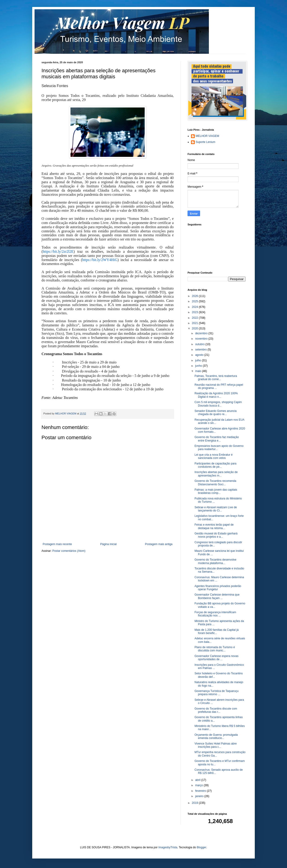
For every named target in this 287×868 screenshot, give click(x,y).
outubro (200, 344)
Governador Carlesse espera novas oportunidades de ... (216, 658)
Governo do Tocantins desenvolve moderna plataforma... (215, 561)
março (199, 785)
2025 (195, 301)
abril (198, 780)
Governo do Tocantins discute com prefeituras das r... (216, 710)
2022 (195, 318)
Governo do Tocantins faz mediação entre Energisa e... (217, 439)
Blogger (202, 847)
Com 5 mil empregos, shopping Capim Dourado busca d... (218, 404)
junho (199, 366)
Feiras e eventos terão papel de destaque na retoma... (214, 526)
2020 (195, 328)
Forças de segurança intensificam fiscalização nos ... (215, 614)
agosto (200, 355)
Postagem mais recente (57, 544)
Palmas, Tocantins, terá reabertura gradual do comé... (216, 378)
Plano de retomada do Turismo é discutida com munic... (215, 649)
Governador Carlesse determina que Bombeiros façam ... (217, 596)
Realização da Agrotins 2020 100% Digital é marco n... (216, 395)
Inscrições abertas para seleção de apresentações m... (216, 474)
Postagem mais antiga (159, 544)
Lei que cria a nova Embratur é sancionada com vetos (214, 456)
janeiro (200, 796)
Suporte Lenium (206, 142)
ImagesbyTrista (168, 847)
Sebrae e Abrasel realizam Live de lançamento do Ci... (216, 509)
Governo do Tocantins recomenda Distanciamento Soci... (215, 483)
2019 (195, 803)
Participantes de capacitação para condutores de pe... (215, 465)
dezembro (202, 333)
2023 (195, 312)
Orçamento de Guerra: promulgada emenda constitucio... (216, 736)
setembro (201, 350)
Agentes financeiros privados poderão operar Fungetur (218, 588)
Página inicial (108, 544)
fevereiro (201, 791)
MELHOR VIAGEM (207, 136)
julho (199, 360)
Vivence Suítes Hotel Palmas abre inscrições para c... (216, 745)
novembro (202, 339)
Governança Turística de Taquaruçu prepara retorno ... (217, 693)
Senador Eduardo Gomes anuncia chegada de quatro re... (215, 413)
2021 (195, 323)
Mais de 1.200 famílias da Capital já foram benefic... (217, 631)
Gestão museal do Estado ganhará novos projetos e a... (216, 535)
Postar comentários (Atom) (69, 551)
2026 (195, 296)
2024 (195, 307)
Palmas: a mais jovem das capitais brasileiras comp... (216, 491)
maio (199, 371)
